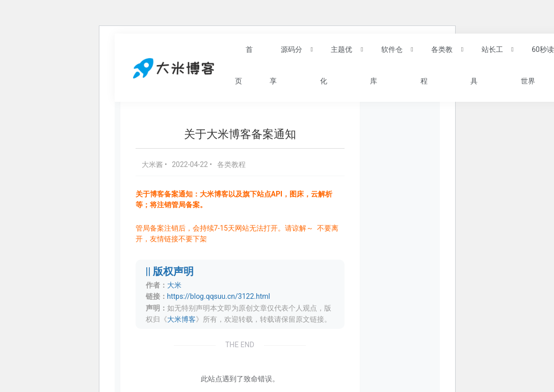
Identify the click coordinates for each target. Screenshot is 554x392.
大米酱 (153, 164)
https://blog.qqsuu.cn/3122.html (219, 296)
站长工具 (486, 65)
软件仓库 (386, 65)
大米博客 (181, 319)
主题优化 (336, 65)
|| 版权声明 (170, 272)
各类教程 (437, 65)
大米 (174, 285)
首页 (244, 65)
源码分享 (286, 65)
